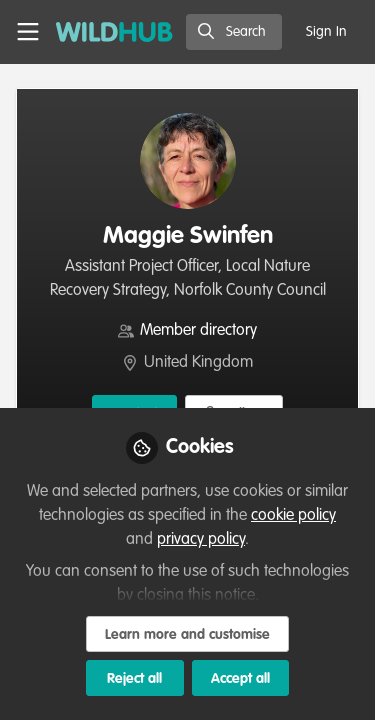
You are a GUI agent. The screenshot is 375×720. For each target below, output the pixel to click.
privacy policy (201, 540)
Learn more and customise (187, 635)
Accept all (240, 679)
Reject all (134, 679)
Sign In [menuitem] (326, 32)
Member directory (198, 331)
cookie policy (293, 516)
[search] (234, 32)
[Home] (114, 32)
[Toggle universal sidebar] (28, 32)
